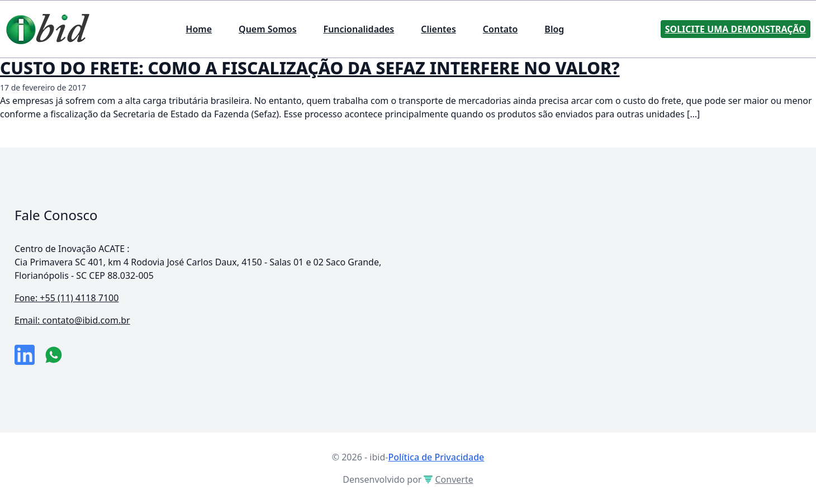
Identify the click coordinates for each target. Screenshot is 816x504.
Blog (554, 29)
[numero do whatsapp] (54, 355)
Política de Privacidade (436, 457)
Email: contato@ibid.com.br (72, 320)
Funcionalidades (359, 29)
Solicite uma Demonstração (736, 29)
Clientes (438, 29)
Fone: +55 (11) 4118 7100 (67, 298)
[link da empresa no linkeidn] (25, 355)
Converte (448, 479)
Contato (500, 29)
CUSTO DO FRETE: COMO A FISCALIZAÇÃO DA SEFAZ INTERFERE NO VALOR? (310, 68)
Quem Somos (267, 29)
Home (199, 29)
